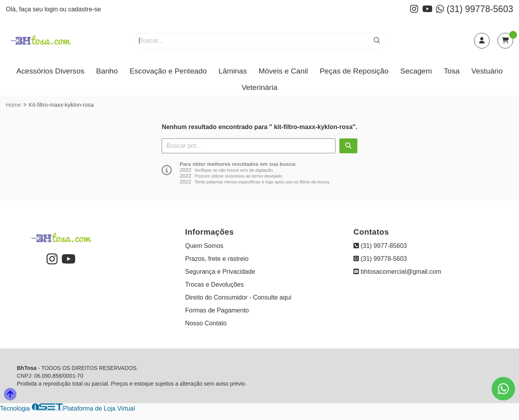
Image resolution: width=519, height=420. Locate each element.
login (52, 9)
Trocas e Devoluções (214, 284)
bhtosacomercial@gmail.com (397, 272)
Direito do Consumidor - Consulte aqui (238, 297)
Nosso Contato (206, 323)
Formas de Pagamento (217, 310)
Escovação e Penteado (168, 71)
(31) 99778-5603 (475, 9)
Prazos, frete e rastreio (217, 259)
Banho (107, 71)
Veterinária (259, 87)
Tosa (452, 71)
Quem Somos (204, 246)
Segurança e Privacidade (220, 272)
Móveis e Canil (283, 71)
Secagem (416, 71)
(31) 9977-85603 (380, 246)
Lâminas (233, 71)
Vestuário (487, 71)
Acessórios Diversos (50, 71)
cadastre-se (85, 9)
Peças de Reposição (354, 71)
